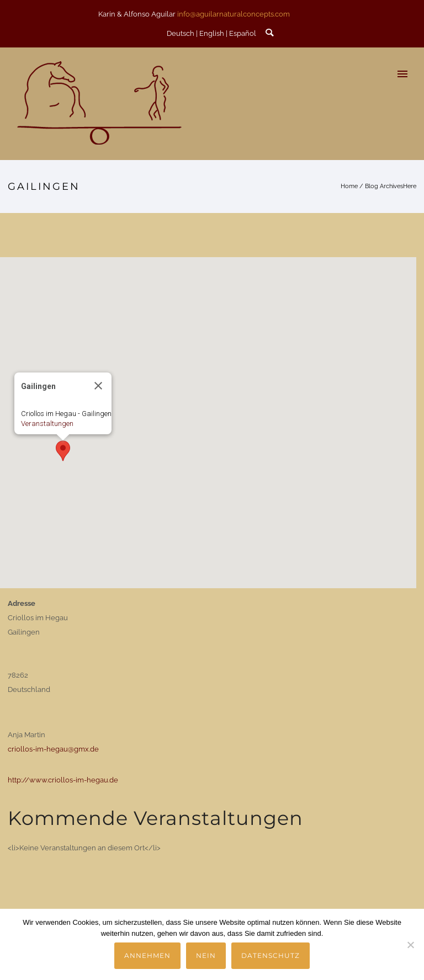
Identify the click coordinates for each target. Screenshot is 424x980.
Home (349, 186)
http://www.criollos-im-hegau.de (63, 780)
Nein (206, 955)
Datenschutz (271, 955)
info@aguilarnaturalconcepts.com (234, 14)
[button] (63, 451)
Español (243, 33)
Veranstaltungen (47, 424)
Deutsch (181, 33)
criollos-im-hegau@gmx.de (53, 749)
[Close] (98, 386)
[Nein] (410, 945)
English (212, 33)
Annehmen (147, 955)
